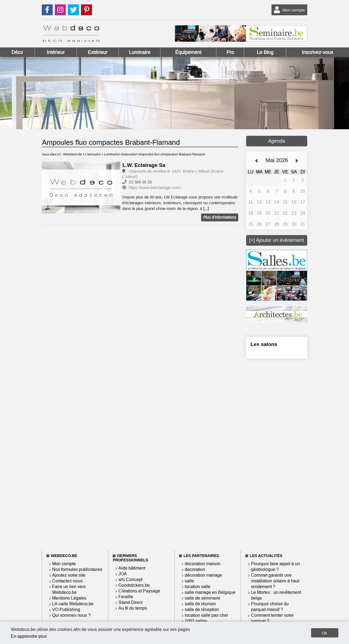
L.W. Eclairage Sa (144, 165)
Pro (230, 52)
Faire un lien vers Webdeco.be (69, 589)
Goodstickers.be (134, 585)
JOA (123, 574)
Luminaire (140, 52)
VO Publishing (66, 610)
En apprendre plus (29, 636)
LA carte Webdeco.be (73, 604)
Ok (325, 633)
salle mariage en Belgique (210, 592)
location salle (198, 587)
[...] (206, 209)
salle (189, 581)
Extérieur (98, 52)
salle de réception (202, 610)
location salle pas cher (206, 615)
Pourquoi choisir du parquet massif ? (270, 607)
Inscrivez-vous (317, 52)
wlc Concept (130, 580)
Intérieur (56, 52)
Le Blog (265, 52)
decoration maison (203, 564)
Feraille (126, 597)
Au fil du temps (133, 608)
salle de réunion (200, 604)
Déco (17, 52)
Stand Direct (130, 602)
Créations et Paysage (139, 591)
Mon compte (288, 10)
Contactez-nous (67, 581)
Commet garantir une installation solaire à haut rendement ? (275, 581)
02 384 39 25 (140, 182)
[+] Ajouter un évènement (277, 240)
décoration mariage (203, 575)
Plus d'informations (220, 217)
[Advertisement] (277, 453)
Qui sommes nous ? (71, 615)
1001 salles (196, 621)
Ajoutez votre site (69, 575)
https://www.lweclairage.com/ (155, 188)
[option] (81, 188)
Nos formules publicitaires (77, 569)
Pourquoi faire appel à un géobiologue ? (275, 567)
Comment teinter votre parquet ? (272, 618)
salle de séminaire (202, 598)
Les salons (264, 344)
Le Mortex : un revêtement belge (276, 595)
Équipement (188, 52)
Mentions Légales (69, 598)
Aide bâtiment (132, 568)
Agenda (277, 141)
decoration (195, 569)
